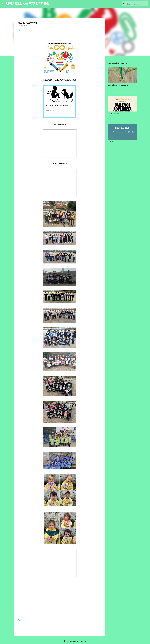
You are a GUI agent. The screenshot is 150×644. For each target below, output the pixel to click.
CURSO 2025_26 (113, 113)
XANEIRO (111, 142)
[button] (19, 30)
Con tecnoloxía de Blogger (75, 641)
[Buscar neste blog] (137, 4)
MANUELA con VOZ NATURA (27, 4)
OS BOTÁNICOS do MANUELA (118, 85)
